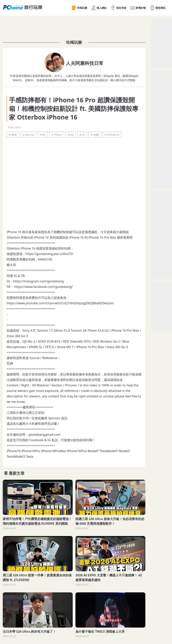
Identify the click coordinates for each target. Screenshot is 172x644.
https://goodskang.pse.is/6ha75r (49, 254)
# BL (43, 135)
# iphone (29, 135)
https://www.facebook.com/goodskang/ (43, 287)
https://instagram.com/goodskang (38, 281)
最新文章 (17, 473)
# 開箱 (13, 135)
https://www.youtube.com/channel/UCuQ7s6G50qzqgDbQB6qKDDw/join (60, 303)
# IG (82, 135)
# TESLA (57, 135)
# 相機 (95, 135)
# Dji (71, 135)
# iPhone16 (112, 135)
